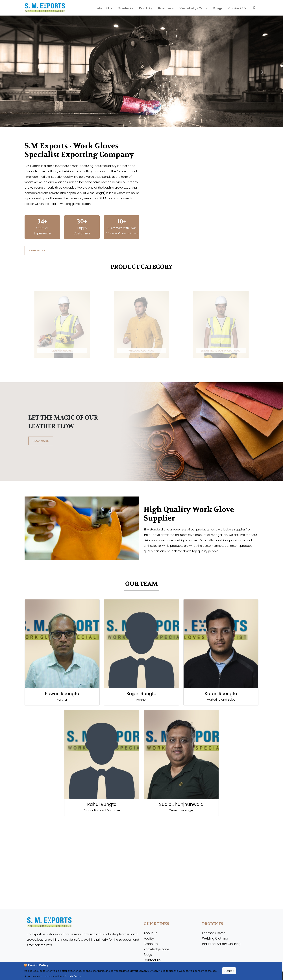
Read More (37, 250)
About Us (105, 8)
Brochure (166, 8)
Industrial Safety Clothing (221, 944)
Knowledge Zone (193, 8)
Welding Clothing (215, 939)
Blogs (218, 8)
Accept (229, 971)
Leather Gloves (214, 933)
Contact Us (237, 8)
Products (126, 8)
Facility (145, 8)
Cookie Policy (72, 976)
